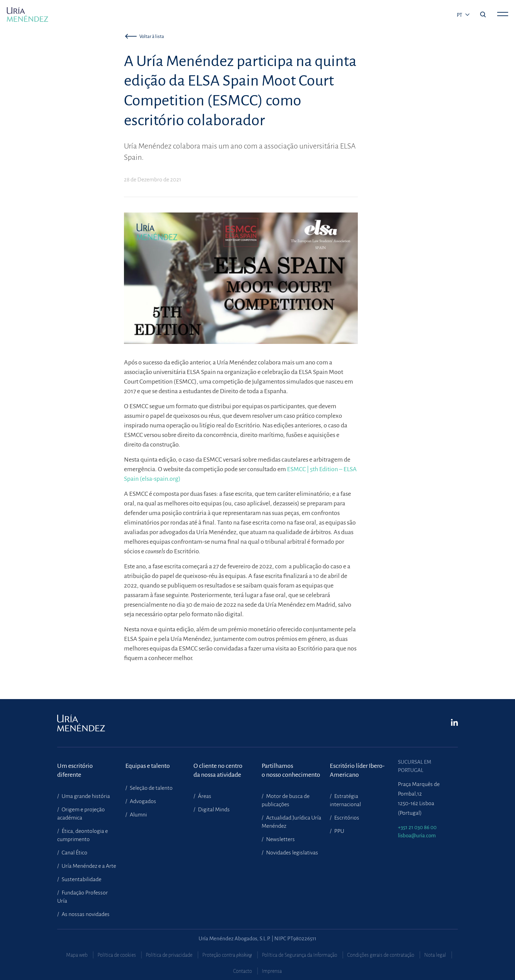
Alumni (138, 815)
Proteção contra (227, 955)
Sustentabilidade (81, 879)
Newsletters (280, 839)
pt (460, 15)
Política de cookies (117, 955)
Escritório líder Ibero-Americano (357, 770)
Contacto (243, 971)
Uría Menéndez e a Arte (88, 866)
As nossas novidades (85, 914)
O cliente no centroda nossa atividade (218, 770)
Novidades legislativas (292, 853)
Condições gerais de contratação (381, 955)
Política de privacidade (169, 955)
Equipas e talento (148, 766)
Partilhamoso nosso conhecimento (291, 770)
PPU (339, 831)
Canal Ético (74, 853)
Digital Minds (213, 810)
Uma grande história (85, 796)
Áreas (204, 796)
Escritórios (346, 818)
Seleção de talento (151, 788)
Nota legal (435, 955)
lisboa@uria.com (417, 835)
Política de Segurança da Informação (300, 955)
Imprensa (272, 971)
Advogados (142, 801)
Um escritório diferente (75, 770)
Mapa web (77, 955)
